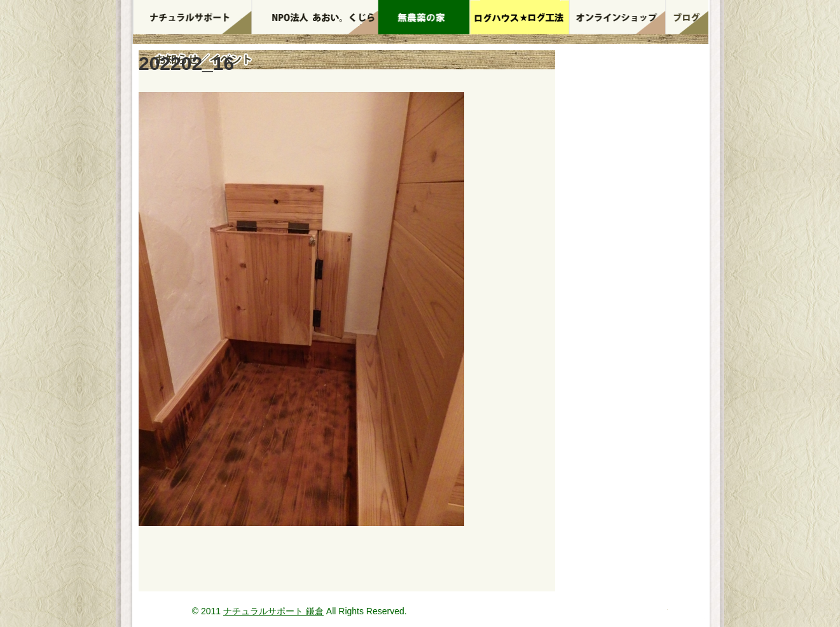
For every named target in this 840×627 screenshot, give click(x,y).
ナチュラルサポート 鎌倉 (273, 611)
